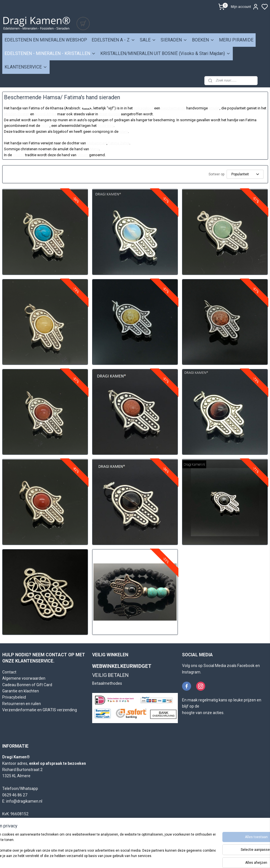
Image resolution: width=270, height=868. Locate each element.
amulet (214, 108)
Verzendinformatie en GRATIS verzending (40, 710)
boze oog (106, 126)
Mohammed (97, 143)
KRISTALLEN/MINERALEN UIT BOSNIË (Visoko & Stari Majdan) (165, 53)
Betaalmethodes (107, 683)
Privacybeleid (14, 697)
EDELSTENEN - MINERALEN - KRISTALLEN (50, 53)
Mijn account (245, 7)
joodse (18, 155)
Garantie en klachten (21, 691)
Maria (94, 149)
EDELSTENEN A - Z (113, 40)
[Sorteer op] (245, 174)
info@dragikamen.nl (24, 801)
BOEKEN (203, 40)
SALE (148, 40)
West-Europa (109, 114)
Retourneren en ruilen (22, 704)
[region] (98, 848)
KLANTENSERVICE (26, 67)
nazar (45, 126)
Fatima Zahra (119, 143)
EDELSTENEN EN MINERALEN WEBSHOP (46, 40)
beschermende (173, 108)
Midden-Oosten (17, 114)
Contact (9, 672)
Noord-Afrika (46, 114)
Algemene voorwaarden (24, 678)
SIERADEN (174, 40)
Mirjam (83, 155)
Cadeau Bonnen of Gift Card (27, 685)
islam (124, 132)
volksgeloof (143, 108)
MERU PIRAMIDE (236, 40)
